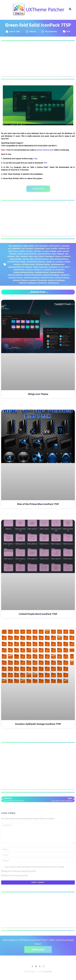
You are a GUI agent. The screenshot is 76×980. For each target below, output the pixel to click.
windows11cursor (16, 278)
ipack (11, 251)
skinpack (11, 256)
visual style (43, 267)
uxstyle (67, 262)
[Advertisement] (38, 60)
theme (41, 256)
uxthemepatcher (58, 264)
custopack (65, 246)
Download (38, 189)
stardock (24, 256)
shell (54, 254)
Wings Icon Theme (38, 394)
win (62, 267)
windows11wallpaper (56, 280)
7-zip (35, 158)
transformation (16, 259)
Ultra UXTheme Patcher (39, 259)
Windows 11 (39, 270)
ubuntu (26, 259)
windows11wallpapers (28, 283)
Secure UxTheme (30, 254)
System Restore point (45, 150)
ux (54, 262)
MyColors (38, 251)
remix (20, 254)
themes (58, 256)
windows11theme (62, 278)
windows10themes (15, 275)
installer (54, 248)
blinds (31, 246)
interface (62, 248)
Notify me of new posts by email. (16, 875)
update (49, 262)
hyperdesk (16, 248)
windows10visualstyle (33, 275)
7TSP (68, 31)
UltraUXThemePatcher (36, 262)
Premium (13, 254)
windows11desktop (32, 278)
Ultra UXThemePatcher (59, 259)
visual (35, 267)
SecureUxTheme (44, 254)
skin (67, 254)
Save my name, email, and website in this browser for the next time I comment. (35, 867)
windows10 (60, 270)
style (31, 256)
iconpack (29, 248)
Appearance (18, 246)
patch (60, 251)
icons (48, 248)
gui (10, 248)
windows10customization (24, 272)
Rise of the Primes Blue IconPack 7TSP (38, 504)
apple (25, 246)
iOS (68, 248)
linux (16, 251)
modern (22, 251)
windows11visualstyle (38, 280)
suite (36, 256)
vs (59, 267)
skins (18, 256)
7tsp (11, 167)
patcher (66, 251)
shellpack (60, 254)
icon (23, 248)
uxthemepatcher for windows (20, 267)
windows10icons (42, 272)
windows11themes (20, 280)
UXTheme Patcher (43, 264)
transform (66, 256)
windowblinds (19, 270)
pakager (53, 251)
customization (54, 246)
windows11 (65, 275)
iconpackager (39, 248)
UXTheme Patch (28, 264)
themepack (49, 256)
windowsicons (54, 283)
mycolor (29, 251)
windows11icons (47, 278)
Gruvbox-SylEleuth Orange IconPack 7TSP (38, 724)
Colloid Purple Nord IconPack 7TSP (38, 614)
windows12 (42, 283)
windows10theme (57, 272)
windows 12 (49, 270)
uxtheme (17, 264)
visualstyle (53, 267)
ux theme (60, 262)
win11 (67, 267)
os (43, 251)
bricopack (44, 246)
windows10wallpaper (51, 275)
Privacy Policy (48, 972)
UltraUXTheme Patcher (17, 262)
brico (37, 246)
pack (47, 251)
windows (29, 270)
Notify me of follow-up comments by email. (19, 871)
